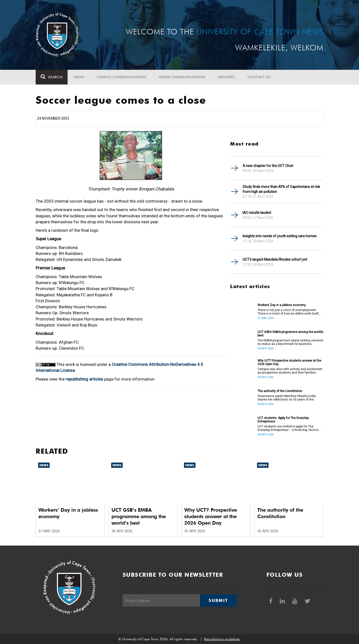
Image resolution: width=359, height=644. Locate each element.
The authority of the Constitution (280, 391)
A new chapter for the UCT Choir (268, 166)
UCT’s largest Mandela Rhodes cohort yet (275, 259)
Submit (218, 600)
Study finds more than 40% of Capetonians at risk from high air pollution (281, 189)
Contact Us (259, 77)
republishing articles (84, 379)
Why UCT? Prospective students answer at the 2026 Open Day (289, 362)
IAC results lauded (257, 213)
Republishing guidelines (222, 639)
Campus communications (122, 77)
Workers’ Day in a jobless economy (282, 305)
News (79, 77)
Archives (226, 77)
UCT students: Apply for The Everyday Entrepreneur (283, 420)
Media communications (182, 77)
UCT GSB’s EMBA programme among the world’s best (290, 334)
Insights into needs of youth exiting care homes (280, 236)
